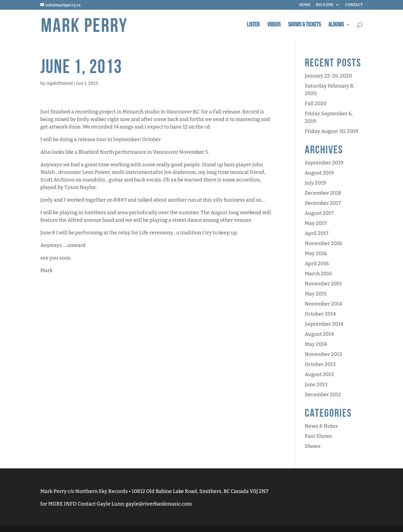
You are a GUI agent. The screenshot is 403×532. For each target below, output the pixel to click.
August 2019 (319, 173)
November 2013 (323, 354)
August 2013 (319, 374)
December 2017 (323, 203)
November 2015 (323, 284)
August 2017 (319, 213)
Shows (313, 446)
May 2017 (316, 223)
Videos (274, 25)
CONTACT (354, 5)
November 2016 (323, 243)
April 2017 (317, 233)
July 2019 (315, 183)
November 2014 (323, 304)
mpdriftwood (60, 83)
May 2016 (316, 253)
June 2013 (316, 384)
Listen (253, 25)
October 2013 (320, 364)
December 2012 (323, 395)
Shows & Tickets (304, 25)
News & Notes (321, 426)
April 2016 (317, 263)
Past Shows (318, 436)
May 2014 (316, 344)
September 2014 (324, 324)
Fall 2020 (316, 103)
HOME (305, 5)
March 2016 (318, 274)
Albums (336, 25)
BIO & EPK (325, 5)
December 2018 (323, 193)
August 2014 (319, 334)
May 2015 (316, 294)
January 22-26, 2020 (328, 76)
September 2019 (324, 163)
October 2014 (320, 314)
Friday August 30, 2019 (331, 131)
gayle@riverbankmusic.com (159, 504)
